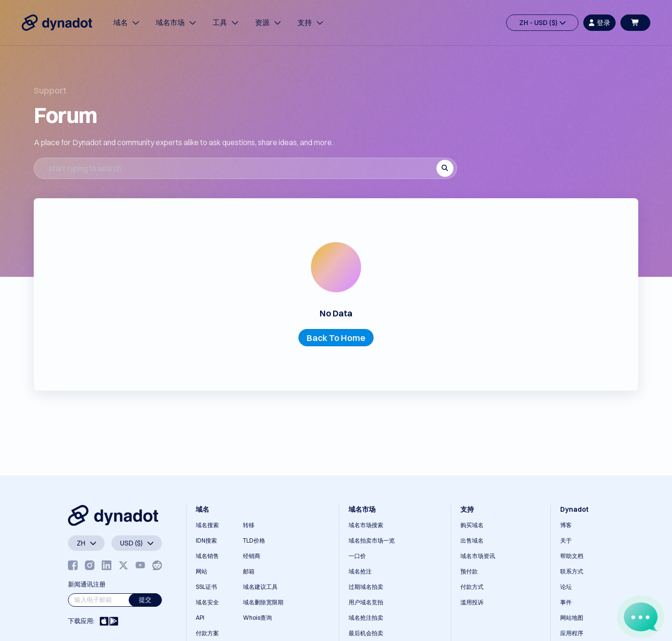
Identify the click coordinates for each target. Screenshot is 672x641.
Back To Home (336, 338)
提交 (145, 600)
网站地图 (572, 618)
